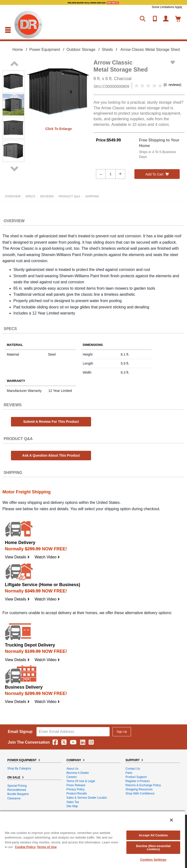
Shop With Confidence (140, 794)
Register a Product (137, 781)
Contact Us (133, 769)
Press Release (76, 785)
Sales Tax (73, 802)
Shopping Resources (139, 789)
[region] (93, 839)
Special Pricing (17, 786)
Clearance (14, 798)
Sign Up (122, 732)
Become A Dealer (78, 773)
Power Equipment (45, 50)
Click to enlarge (59, 129)
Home (18, 50)
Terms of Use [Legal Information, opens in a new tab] (47, 847)
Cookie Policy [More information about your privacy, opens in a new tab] (25, 847)
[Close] (171, 820)
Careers (72, 777)
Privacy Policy (76, 789)
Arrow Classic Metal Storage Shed (150, 50)
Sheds (107, 50)
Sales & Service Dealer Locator (87, 798)
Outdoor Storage (81, 50)
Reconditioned (17, 790)
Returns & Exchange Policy (143, 785)
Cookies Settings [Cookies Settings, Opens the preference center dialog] (153, 860)
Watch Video (47, 557)
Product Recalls (77, 794)
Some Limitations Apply (167, 7)
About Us (72, 769)
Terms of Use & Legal (81, 781)
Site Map (72, 806)
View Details (17, 557)
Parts (129, 773)
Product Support (136, 777)
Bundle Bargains (18, 794)
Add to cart (157, 174)
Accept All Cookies (153, 835)
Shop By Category (19, 768)
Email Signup (20, 732)
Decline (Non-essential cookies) (153, 848)
